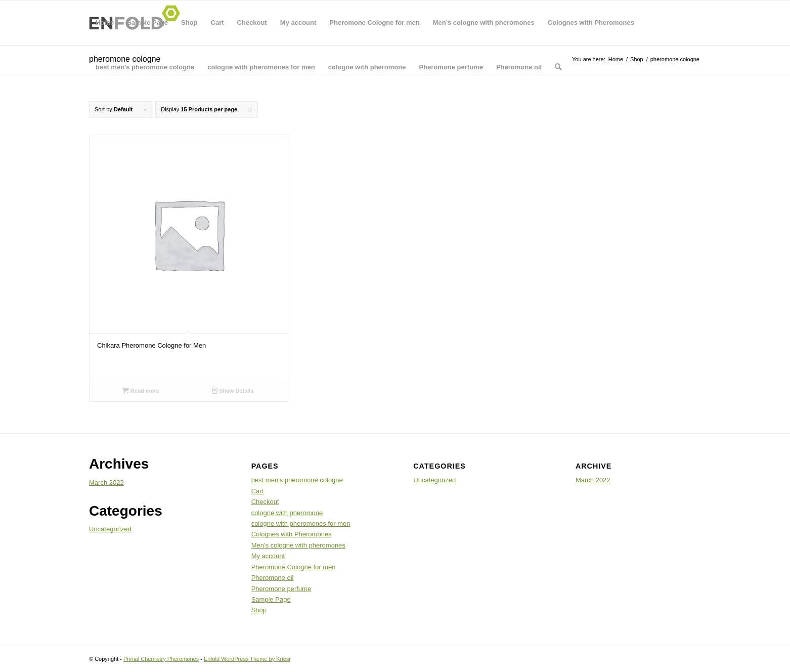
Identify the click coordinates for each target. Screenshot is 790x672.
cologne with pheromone (367, 67)
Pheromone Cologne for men (374, 23)
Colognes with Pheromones (591, 23)
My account (298, 23)
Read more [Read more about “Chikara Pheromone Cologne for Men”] (141, 391)
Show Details (233, 391)
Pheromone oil (519, 67)
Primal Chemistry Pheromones (161, 659)
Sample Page (147, 23)
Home (105, 23)
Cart (217, 23)
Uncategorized (110, 529)
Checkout (252, 23)
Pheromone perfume (451, 67)
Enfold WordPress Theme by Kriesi (247, 659)
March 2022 (106, 482)
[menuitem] (558, 67)
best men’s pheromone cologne (145, 67)
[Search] (558, 67)
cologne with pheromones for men (261, 67)
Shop (189, 23)
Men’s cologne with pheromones (484, 23)
